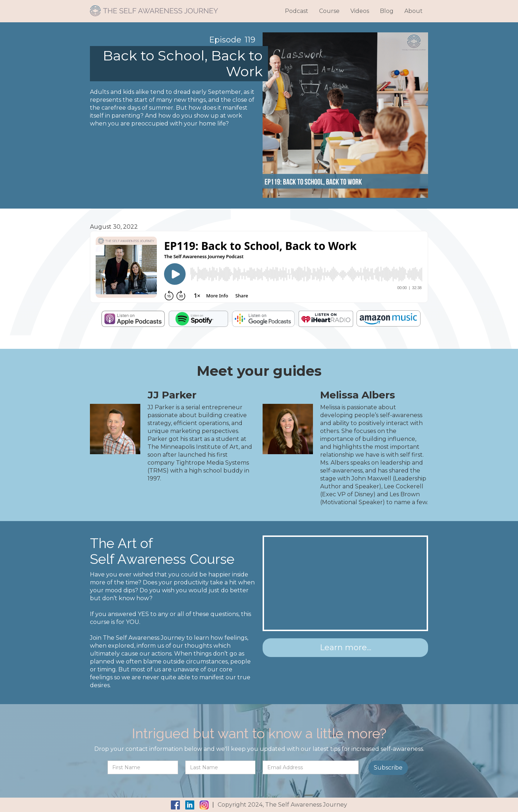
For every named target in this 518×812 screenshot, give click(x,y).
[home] (154, 8)
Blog (387, 11)
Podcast (297, 11)
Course (329, 11)
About (414, 11)
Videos (360, 11)
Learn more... (346, 647)
